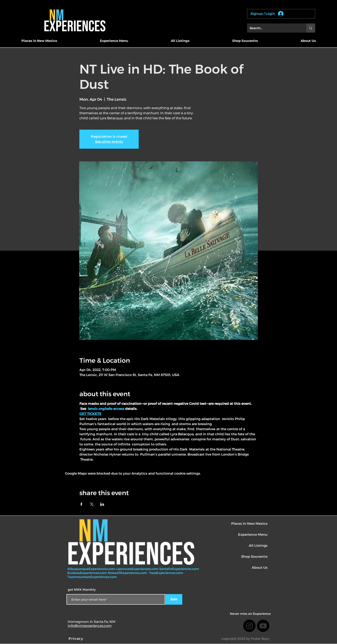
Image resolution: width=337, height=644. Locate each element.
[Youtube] (263, 626)
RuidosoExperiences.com (87, 573)
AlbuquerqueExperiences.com (92, 569)
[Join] (174, 599)
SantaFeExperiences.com (179, 569)
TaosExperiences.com (166, 573)
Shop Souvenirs (254, 557)
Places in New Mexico (249, 524)
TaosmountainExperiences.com (92, 577)
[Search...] (273, 28)
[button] (39, 41)
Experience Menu (253, 535)
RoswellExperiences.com (128, 573)
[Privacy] (76, 639)
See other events (109, 142)
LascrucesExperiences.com (138, 569)
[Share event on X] (92, 504)
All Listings (258, 546)
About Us (260, 568)
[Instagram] (249, 626)
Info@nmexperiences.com (90, 626)
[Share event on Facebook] (81, 504)
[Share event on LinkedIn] (102, 504)
